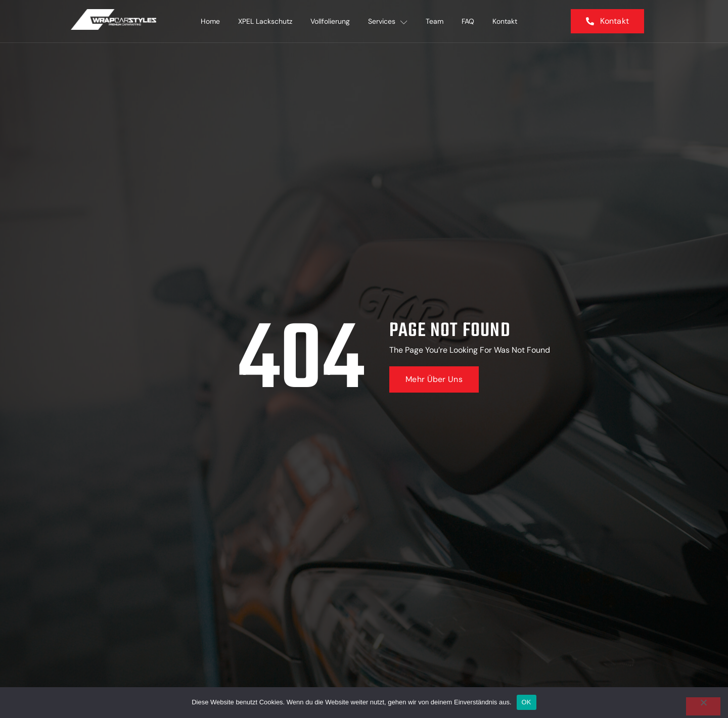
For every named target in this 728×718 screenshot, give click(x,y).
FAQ (468, 21)
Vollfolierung (330, 21)
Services (388, 21)
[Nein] (703, 706)
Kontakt (505, 21)
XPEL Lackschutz (265, 21)
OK (527, 702)
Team (435, 21)
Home (210, 21)
